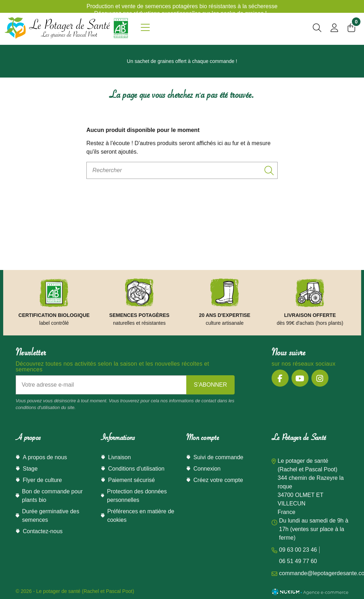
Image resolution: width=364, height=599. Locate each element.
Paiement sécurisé (132, 480)
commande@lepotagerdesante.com (310, 573)
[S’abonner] (210, 385)
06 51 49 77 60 (298, 561)
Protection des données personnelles (137, 496)
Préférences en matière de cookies (141, 516)
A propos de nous (45, 457)
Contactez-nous (43, 531)
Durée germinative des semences (51, 516)
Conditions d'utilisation (136, 469)
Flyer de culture (42, 480)
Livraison (119, 457)
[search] (317, 29)
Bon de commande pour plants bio (52, 496)
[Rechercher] (182, 170)
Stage (30, 469)
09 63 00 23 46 (298, 550)
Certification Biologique (54, 315)
